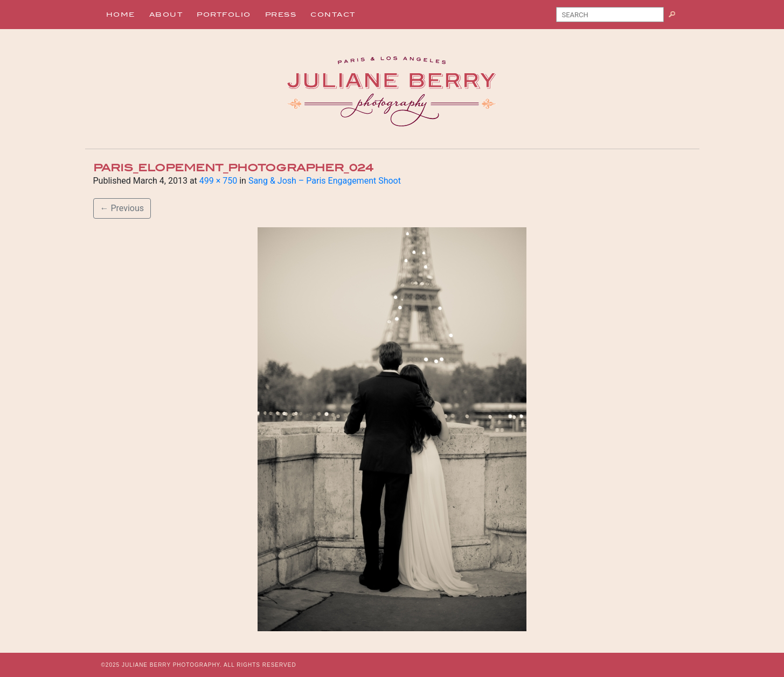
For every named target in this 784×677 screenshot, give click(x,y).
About (166, 15)
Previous (122, 208)
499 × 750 (218, 181)
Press (281, 15)
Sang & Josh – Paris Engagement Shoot (325, 181)
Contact (333, 15)
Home (121, 15)
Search (676, 17)
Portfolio (224, 15)
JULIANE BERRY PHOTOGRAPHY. (172, 665)
